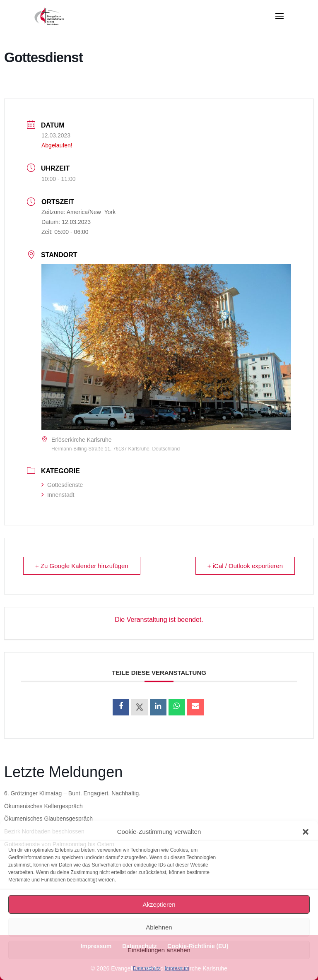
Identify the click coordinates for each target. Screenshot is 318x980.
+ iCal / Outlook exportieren (245, 566)
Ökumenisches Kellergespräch (43, 806)
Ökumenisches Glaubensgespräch (48, 819)
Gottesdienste (62, 485)
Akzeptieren (159, 904)
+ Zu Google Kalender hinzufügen (82, 566)
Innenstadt (58, 495)
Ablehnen (159, 927)
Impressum (177, 968)
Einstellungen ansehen (159, 950)
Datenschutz (147, 968)
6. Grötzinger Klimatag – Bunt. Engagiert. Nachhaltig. (72, 793)
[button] (306, 832)
